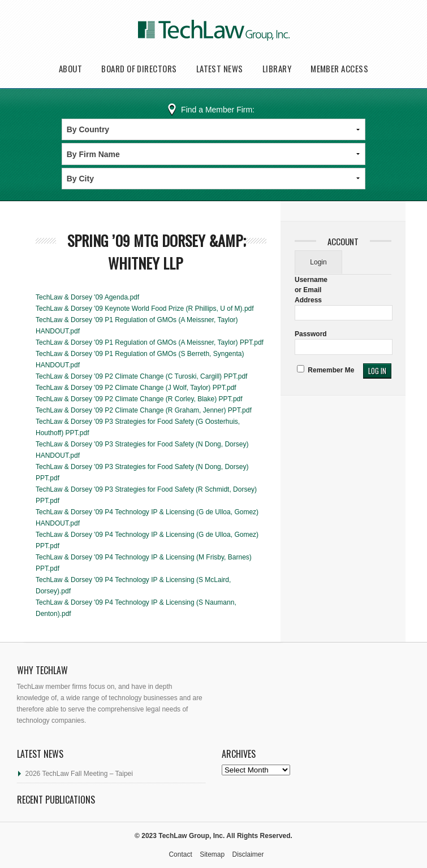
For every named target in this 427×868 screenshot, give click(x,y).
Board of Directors (139, 69)
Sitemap (212, 854)
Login (318, 262)
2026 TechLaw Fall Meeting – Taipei (79, 774)
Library (277, 69)
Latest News (220, 69)
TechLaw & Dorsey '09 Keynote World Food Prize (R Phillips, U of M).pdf (145, 309)
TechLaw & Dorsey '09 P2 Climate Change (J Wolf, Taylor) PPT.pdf (136, 388)
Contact (180, 854)
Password (311, 334)
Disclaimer (248, 854)
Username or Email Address (311, 290)
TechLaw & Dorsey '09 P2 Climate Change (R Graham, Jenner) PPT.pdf (144, 410)
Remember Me (325, 370)
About (70, 69)
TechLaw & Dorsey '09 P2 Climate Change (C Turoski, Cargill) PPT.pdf (141, 376)
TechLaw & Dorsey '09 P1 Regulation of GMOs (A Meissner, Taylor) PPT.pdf (150, 342)
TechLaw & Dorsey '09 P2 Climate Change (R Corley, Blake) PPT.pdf (139, 399)
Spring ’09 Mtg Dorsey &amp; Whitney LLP (157, 252)
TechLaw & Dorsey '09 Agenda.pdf (87, 297)
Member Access (339, 69)
